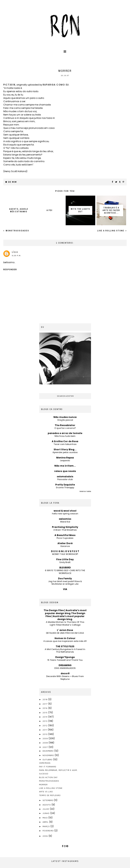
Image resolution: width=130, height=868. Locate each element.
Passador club (65, 479)
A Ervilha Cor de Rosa (65, 441)
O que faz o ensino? (65, 428)
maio (45, 818)
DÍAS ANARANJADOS (65, 668)
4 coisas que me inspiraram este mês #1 (65, 641)
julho (46, 809)
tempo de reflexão (50, 795)
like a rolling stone (111, 231)
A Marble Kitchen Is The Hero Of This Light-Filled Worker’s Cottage (65, 623)
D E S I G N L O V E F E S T (65, 551)
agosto (47, 805)
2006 (45, 836)
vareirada (45, 763)
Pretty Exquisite (65, 485)
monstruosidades (17, 231)
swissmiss (65, 519)
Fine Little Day (65, 559)
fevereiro (48, 831)
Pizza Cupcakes (65, 538)
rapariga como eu (56, 85)
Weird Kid (65, 522)
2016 (45, 708)
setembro (48, 800)
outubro (48, 760)
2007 (45, 747)
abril (46, 822)
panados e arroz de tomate (65, 433)
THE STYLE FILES (65, 646)
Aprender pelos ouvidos (65, 452)
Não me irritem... (65, 466)
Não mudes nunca (65, 417)
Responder (10, 270)
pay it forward (48, 767)
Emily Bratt (65, 562)
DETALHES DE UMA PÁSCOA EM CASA (65, 633)
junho (46, 813)
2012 (45, 725)
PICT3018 (9, 85)
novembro (49, 755)
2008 (45, 743)
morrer (43, 785)
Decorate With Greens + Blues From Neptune (65, 678)
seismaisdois (65, 476)
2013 (45, 721)
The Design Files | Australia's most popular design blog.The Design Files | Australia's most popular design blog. (65, 615)
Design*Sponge (65, 657)
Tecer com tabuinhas (65, 444)
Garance (65, 546)
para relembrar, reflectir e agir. (58, 770)
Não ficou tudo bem (65, 436)
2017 (45, 704)
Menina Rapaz (65, 458)
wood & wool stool (65, 511)
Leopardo (65, 460)
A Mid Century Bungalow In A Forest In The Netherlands (65, 651)
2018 (45, 699)
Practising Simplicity (65, 527)
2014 (45, 717)
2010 (45, 734)
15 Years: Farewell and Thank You (65, 660)
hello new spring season (65, 514)
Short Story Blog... (65, 449)
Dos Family (65, 578)
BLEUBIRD (65, 568)
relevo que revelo (65, 471)
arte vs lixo (46, 792)
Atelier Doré (65, 543)
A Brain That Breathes (65, 530)
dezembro (48, 751)
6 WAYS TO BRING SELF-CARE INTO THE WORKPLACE (65, 572)
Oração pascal (65, 420)
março (47, 826)
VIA (65, 589)
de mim (12, 182)
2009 (46, 738)
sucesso (44, 774)
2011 (45, 730)
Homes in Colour (65, 638)
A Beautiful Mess (65, 535)
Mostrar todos (85, 491)
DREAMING (65, 665)
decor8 (65, 673)
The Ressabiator (65, 425)
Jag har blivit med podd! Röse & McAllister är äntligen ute (65, 583)
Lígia (15, 252)
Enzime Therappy (65, 487)
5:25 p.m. (17, 256)
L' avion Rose (65, 630)
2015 (45, 713)
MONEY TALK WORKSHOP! (65, 554)
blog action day (48, 777)
